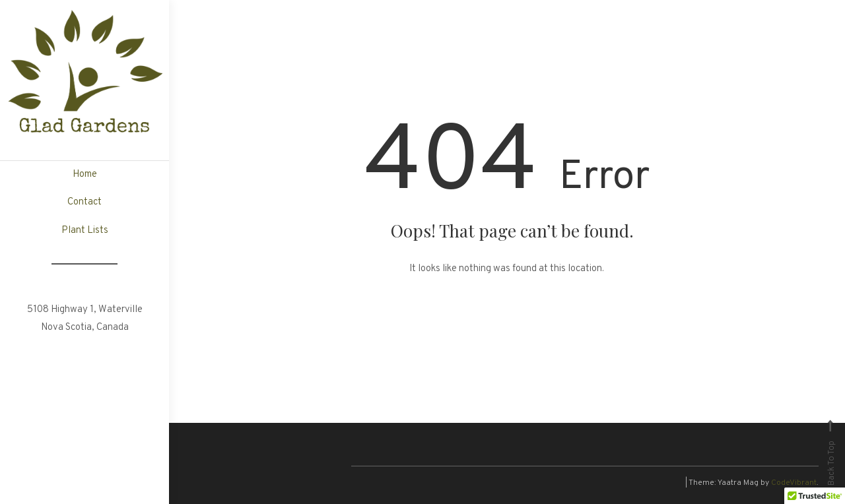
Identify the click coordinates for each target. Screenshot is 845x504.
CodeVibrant (794, 483)
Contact (84, 202)
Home (85, 174)
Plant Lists (85, 231)
